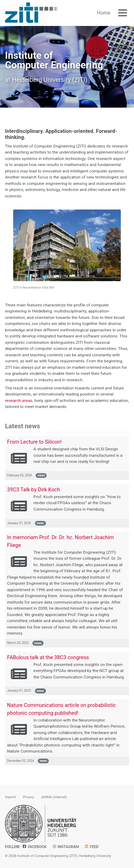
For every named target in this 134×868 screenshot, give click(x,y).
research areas (19, 401)
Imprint (10, 797)
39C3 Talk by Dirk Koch (33, 490)
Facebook (34, 847)
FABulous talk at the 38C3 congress (48, 657)
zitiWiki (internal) (54, 797)
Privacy (28, 797)
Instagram (66, 847)
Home (104, 13)
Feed (91, 847)
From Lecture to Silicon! (34, 442)
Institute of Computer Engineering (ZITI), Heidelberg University (64, 856)
